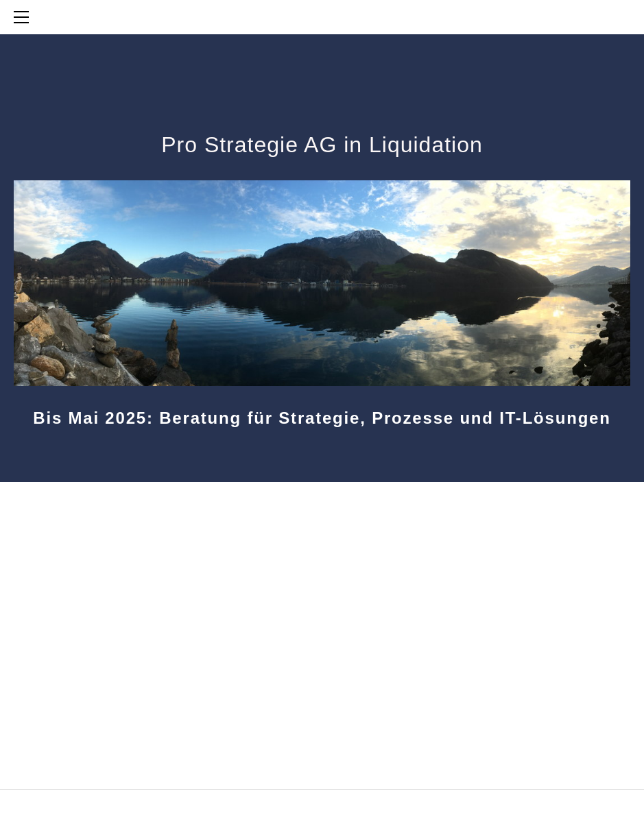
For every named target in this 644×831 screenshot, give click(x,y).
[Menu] (24, 17)
